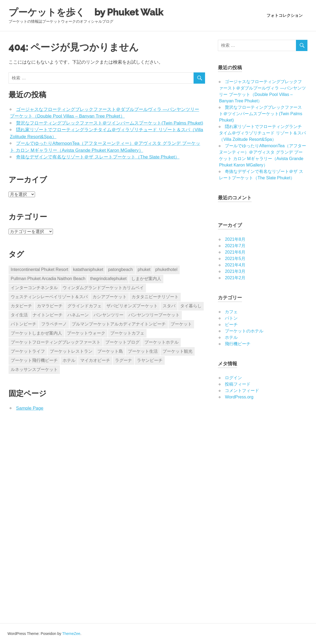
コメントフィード (242, 391)
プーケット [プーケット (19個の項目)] (181, 324)
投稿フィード (238, 384)
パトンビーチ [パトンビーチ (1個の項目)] (24, 324)
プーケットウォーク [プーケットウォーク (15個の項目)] (86, 333)
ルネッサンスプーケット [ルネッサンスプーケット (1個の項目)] (34, 369)
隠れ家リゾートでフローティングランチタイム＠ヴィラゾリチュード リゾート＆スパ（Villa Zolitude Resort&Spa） (262, 133)
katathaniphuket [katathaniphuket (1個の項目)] (88, 269)
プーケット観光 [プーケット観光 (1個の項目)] (178, 351)
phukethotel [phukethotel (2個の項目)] (166, 269)
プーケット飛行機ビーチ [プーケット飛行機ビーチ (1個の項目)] (34, 360)
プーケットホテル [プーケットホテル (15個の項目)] (161, 342)
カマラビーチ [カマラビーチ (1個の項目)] (50, 306)
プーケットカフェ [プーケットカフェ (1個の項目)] (127, 333)
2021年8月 (235, 239)
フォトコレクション (285, 15)
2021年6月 (235, 252)
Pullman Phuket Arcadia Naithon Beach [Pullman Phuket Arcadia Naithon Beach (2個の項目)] (48, 279)
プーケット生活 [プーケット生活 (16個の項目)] (143, 351)
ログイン (233, 378)
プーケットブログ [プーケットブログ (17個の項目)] (122, 342)
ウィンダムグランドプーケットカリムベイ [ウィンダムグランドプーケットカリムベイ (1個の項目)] (103, 288)
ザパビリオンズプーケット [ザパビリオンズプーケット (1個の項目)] (132, 306)
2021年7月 (235, 246)
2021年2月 (235, 278)
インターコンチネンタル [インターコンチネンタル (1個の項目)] (34, 288)
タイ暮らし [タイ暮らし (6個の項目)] (191, 306)
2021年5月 (235, 259)
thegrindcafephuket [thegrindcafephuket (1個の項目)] (108, 279)
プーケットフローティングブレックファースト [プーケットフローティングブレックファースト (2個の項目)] (56, 342)
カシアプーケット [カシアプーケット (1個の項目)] (110, 297)
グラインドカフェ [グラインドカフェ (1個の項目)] (84, 306)
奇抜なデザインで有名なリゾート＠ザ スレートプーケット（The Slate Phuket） (98, 157)
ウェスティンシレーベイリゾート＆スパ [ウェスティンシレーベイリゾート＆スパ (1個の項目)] (49, 297)
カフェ (231, 312)
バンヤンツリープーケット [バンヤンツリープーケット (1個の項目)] (154, 315)
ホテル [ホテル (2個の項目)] (69, 360)
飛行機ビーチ (238, 344)
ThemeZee (71, 634)
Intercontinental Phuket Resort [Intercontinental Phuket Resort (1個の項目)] (39, 269)
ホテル (231, 337)
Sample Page (30, 408)
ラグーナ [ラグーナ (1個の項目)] (124, 360)
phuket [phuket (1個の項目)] (144, 269)
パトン (231, 318)
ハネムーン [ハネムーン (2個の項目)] (78, 315)
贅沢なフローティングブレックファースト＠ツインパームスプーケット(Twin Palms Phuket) (110, 123)
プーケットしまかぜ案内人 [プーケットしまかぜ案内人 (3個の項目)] (36, 333)
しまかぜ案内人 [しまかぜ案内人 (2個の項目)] (146, 279)
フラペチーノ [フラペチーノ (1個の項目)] (54, 324)
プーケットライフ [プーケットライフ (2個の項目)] (28, 351)
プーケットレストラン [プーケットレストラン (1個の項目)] (71, 351)
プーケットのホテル (244, 331)
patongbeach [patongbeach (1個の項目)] (120, 269)
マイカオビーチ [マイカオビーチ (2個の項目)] (95, 360)
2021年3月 (235, 271)
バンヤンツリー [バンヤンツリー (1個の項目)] (109, 315)
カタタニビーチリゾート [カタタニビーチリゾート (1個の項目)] (155, 297)
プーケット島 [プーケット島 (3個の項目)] (110, 351)
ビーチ (231, 325)
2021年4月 (235, 265)
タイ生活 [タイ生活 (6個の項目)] (19, 315)
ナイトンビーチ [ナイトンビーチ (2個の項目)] (48, 315)
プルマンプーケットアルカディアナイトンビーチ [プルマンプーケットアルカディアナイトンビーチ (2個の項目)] (119, 324)
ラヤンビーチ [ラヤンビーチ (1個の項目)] (150, 360)
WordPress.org (239, 397)
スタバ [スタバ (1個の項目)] (169, 306)
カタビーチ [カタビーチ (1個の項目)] (21, 306)
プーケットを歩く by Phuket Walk (93, 12)
